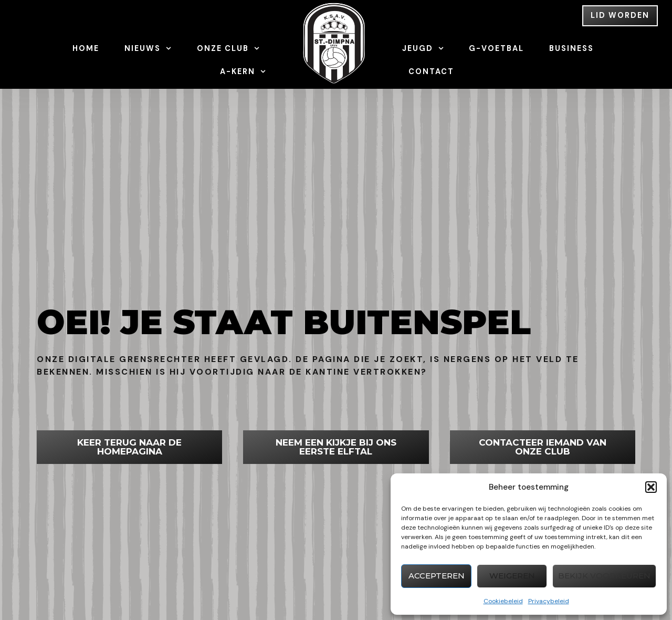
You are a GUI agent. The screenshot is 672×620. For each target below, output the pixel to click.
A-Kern (243, 71)
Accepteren (437, 576)
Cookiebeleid (503, 601)
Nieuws (148, 48)
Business (571, 48)
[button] (651, 487)
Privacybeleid (549, 601)
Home (86, 48)
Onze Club (228, 48)
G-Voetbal (496, 48)
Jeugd (423, 48)
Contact (431, 71)
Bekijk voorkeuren (604, 576)
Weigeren (512, 576)
